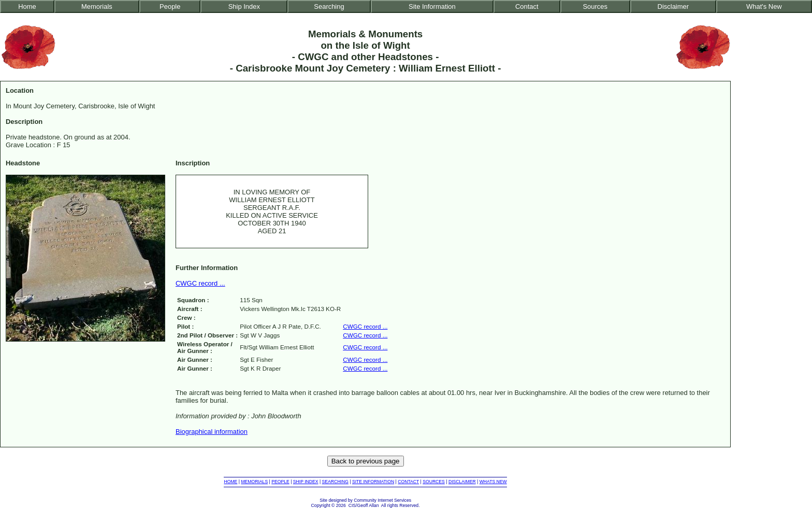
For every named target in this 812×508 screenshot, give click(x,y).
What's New (764, 6)
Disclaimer (673, 6)
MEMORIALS (254, 482)
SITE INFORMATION (373, 482)
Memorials (97, 6)
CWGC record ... (200, 283)
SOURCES (434, 482)
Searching (329, 6)
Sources (595, 6)
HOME (230, 482)
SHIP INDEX (306, 482)
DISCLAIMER (462, 482)
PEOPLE (280, 482)
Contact (527, 6)
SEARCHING (335, 482)
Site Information (432, 6)
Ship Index (244, 6)
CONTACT (408, 482)
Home (27, 6)
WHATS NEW (493, 482)
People (170, 6)
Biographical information (212, 432)
